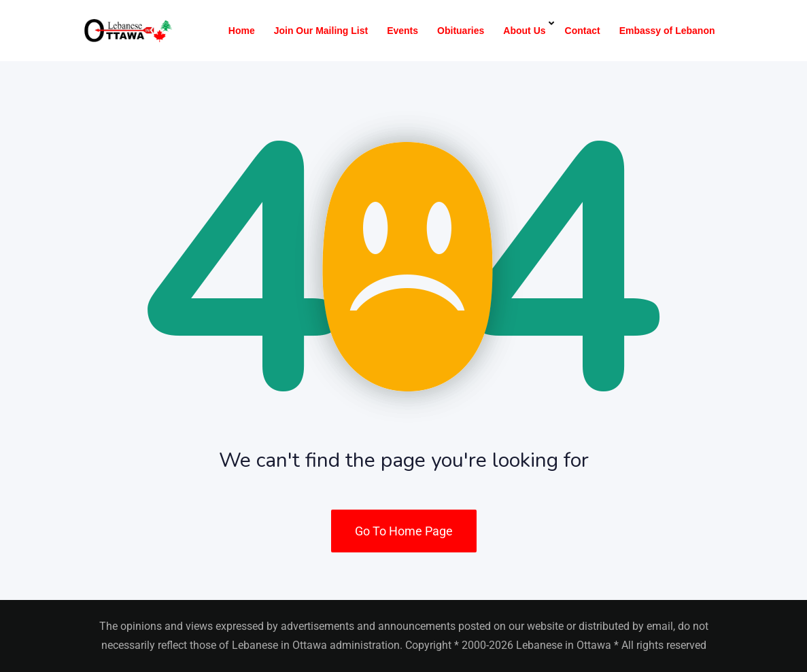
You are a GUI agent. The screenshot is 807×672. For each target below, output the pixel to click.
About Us (524, 31)
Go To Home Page (404, 531)
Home (242, 31)
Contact (583, 31)
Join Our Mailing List (321, 31)
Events (402, 31)
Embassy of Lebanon (667, 31)
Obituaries (461, 31)
